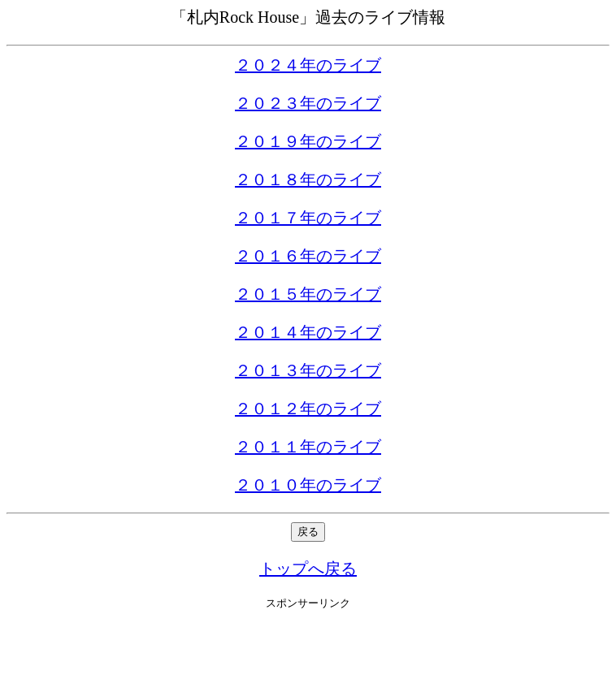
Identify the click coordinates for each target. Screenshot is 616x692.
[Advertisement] (308, 651)
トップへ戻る (308, 569)
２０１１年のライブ (308, 447)
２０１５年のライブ (308, 294)
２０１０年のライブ (308, 485)
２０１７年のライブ (308, 218)
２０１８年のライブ (308, 179)
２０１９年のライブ (308, 141)
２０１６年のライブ (308, 256)
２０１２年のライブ (308, 409)
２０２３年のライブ (308, 103)
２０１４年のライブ (308, 332)
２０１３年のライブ (308, 370)
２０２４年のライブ (308, 65)
